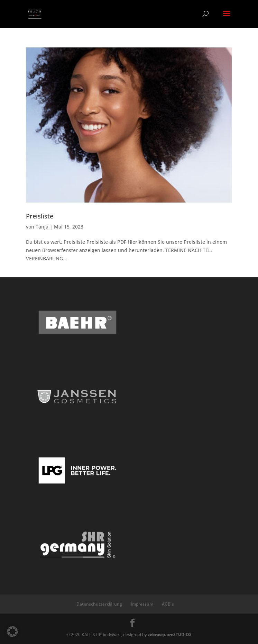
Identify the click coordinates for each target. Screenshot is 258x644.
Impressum (142, 604)
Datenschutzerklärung (99, 604)
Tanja (42, 227)
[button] (12, 632)
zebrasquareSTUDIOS (170, 634)
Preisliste (40, 216)
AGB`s (168, 604)
